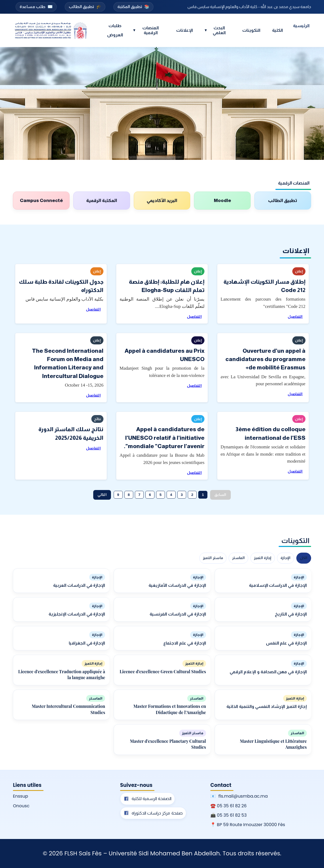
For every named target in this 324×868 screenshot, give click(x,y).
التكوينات (251, 30)
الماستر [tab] (238, 558)
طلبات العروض (115, 30)
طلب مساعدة (36, 7)
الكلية (278, 30)
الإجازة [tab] (286, 558)
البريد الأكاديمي (162, 201)
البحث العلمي (215, 30)
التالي (102, 495)
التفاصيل (295, 317)
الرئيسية (301, 26)
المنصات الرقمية (146, 30)
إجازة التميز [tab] (262, 558)
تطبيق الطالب (85, 7)
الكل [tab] (304, 558)
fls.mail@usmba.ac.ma (243, 796)
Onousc (21, 806)
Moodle (222, 201)
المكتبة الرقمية (102, 201)
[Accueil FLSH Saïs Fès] (51, 30)
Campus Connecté (41, 201)
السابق (220, 495)
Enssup (20, 796)
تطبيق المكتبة (133, 7)
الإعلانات (185, 30)
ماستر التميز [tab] (213, 558)
